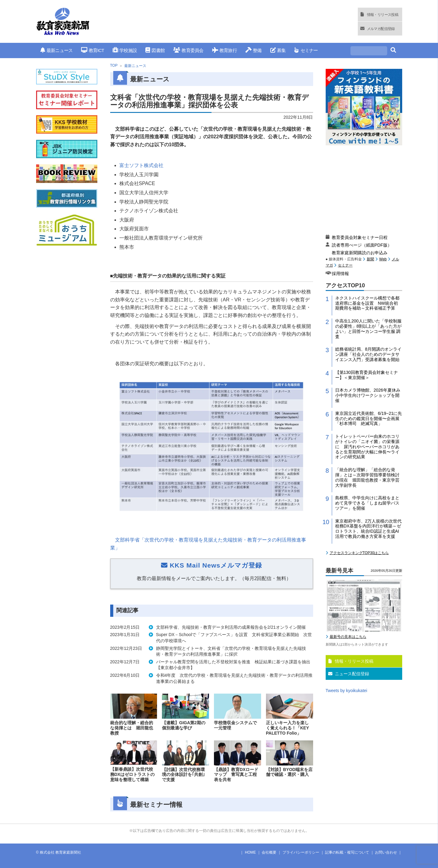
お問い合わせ (386, 852)
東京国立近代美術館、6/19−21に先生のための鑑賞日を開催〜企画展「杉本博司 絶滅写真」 (369, 419)
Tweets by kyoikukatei (346, 691)
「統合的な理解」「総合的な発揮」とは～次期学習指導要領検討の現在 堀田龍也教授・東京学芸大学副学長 (367, 477)
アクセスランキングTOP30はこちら (359, 553)
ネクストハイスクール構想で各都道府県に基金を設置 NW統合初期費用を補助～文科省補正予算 (367, 303)
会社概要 (269, 852)
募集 (278, 50)
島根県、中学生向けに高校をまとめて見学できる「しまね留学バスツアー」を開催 (367, 503)
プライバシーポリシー (301, 852)
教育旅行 (225, 50)
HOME (250, 852)
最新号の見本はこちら (348, 637)
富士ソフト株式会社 (141, 165)
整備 (254, 50)
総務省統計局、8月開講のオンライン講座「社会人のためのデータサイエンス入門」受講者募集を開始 (369, 354)
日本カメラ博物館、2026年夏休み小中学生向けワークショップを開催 (368, 395)
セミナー (306, 50)
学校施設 (125, 50)
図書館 (155, 50)
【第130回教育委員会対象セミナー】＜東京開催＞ (367, 375)
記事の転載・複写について (347, 852)
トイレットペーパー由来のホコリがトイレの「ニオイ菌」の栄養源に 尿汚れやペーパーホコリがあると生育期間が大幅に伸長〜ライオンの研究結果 (367, 447)
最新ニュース (57, 50)
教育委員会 (188, 50)
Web (383, 259)
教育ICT (93, 50)
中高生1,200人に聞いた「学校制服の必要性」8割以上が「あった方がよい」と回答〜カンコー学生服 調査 (369, 329)
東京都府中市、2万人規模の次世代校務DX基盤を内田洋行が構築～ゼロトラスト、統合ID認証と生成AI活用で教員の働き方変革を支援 (369, 529)
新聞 (370, 259)
